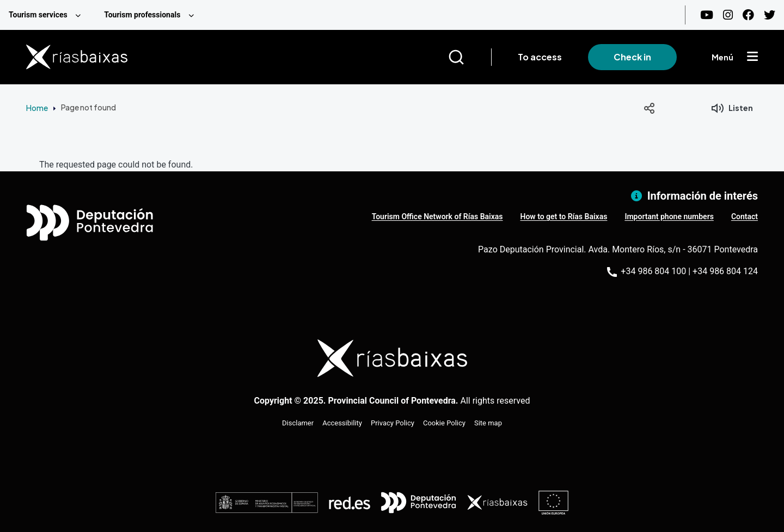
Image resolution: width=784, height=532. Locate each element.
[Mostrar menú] (752, 57)
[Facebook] (748, 15)
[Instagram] (728, 15)
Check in (632, 57)
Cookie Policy (444, 423)
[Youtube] (707, 15)
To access (540, 57)
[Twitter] (770, 15)
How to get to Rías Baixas (564, 216)
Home (37, 108)
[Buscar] (470, 57)
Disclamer (298, 423)
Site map (488, 423)
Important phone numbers (669, 216)
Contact (745, 216)
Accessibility (342, 423)
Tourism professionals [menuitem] (142, 15)
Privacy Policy (393, 423)
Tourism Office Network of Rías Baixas (437, 216)
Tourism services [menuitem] (38, 15)
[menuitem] (48, 15)
